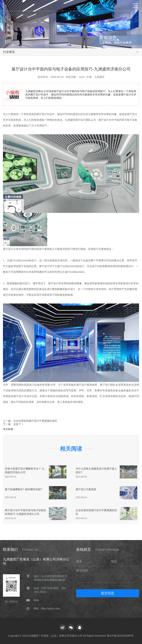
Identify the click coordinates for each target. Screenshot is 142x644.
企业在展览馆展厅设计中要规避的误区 (35, 421)
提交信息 (108, 593)
